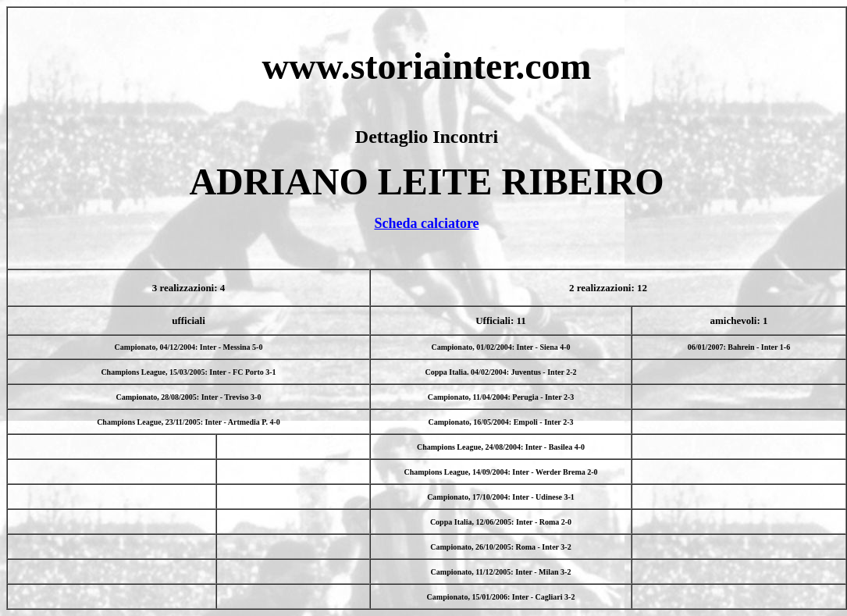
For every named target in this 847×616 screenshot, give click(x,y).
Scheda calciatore (426, 223)
